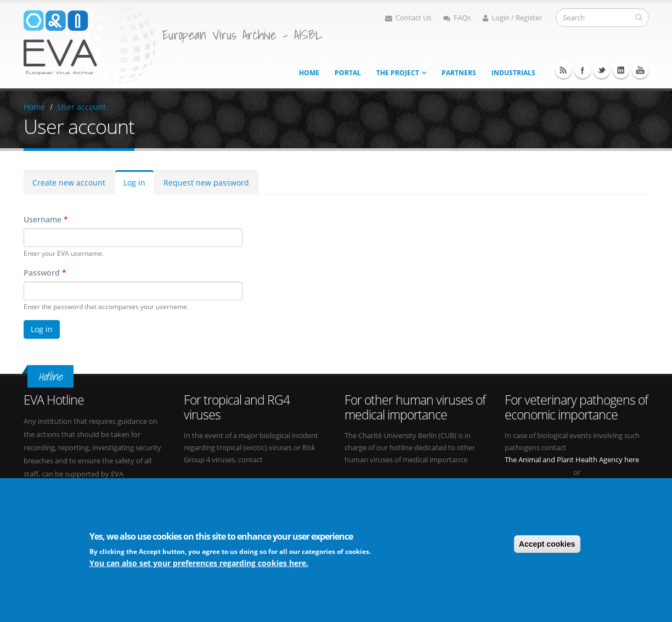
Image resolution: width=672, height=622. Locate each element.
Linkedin (621, 70)
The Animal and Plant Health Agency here (572, 460)
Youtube (640, 70)
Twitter (602, 70)
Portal (348, 73)
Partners (459, 73)
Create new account (69, 183)
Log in (134, 183)
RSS (563, 70)
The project (398, 73)
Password (45, 273)
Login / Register (512, 18)
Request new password (206, 183)
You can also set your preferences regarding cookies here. (199, 564)
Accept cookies (547, 545)
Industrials (513, 73)
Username (46, 219)
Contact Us (408, 18)
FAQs (457, 18)
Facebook (583, 70)
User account (82, 107)
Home (309, 73)
